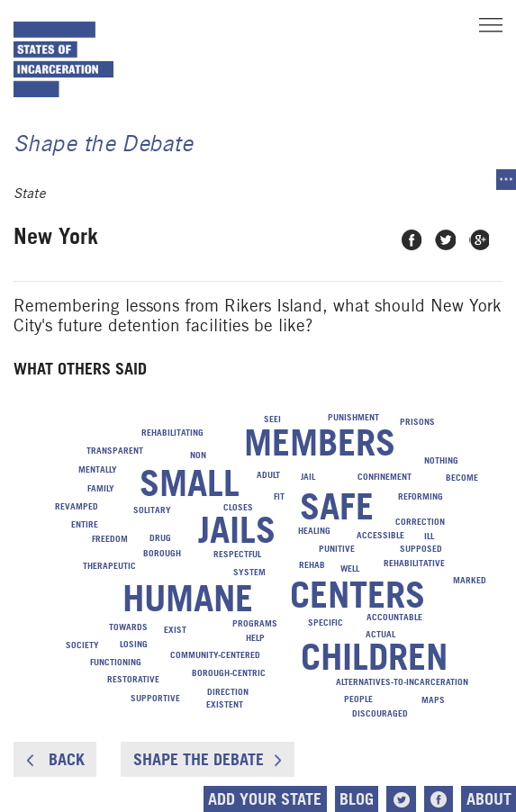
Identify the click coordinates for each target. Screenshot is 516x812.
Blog (357, 799)
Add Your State (265, 799)
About (489, 799)
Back (55, 759)
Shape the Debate (208, 759)
